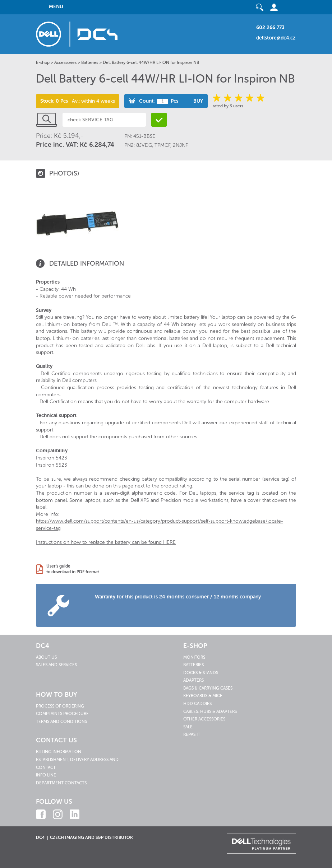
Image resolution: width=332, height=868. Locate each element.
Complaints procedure (62, 714)
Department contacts (61, 783)
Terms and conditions (61, 722)
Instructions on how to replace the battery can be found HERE (106, 542)
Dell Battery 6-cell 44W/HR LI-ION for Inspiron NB (151, 62)
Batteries (90, 62)
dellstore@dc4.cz (276, 38)
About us (46, 657)
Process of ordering (60, 706)
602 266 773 (270, 27)
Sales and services (56, 665)
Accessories (65, 62)
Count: (147, 101)
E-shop (43, 62)
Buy (198, 101)
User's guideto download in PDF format (73, 569)
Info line (46, 775)
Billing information (59, 752)
